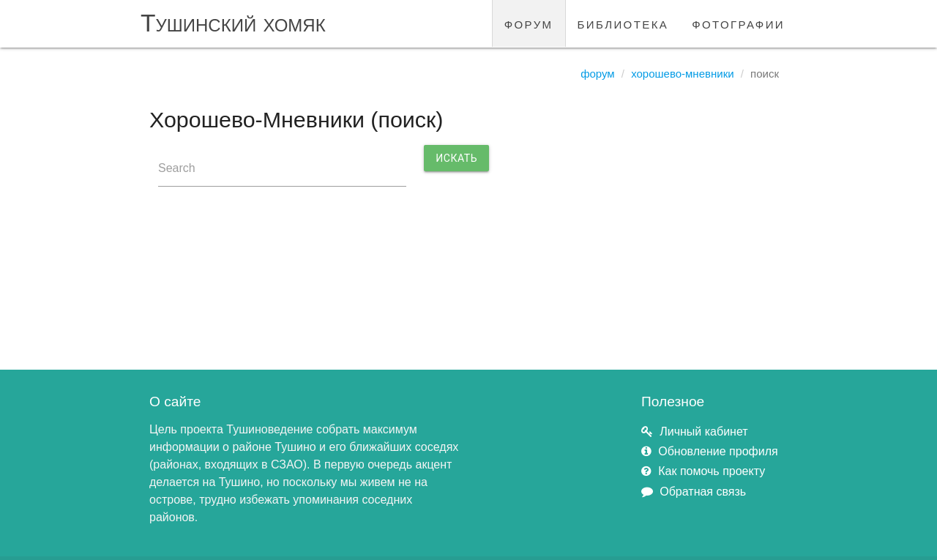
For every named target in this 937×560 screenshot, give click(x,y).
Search (177, 168)
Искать (456, 158)
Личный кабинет (703, 432)
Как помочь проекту (712, 471)
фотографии (738, 23)
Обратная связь (703, 492)
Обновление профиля (718, 451)
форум (529, 23)
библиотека (623, 23)
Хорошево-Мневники (682, 74)
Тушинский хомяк (233, 23)
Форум (598, 74)
